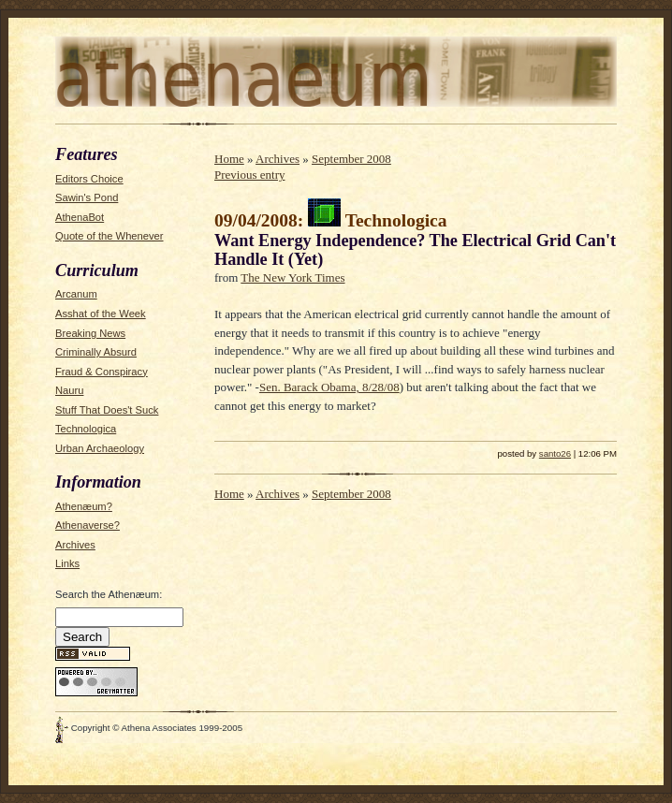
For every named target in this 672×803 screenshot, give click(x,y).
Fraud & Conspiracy (102, 372)
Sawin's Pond (87, 197)
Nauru (69, 390)
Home (229, 159)
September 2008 (351, 159)
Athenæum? (84, 506)
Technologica (86, 429)
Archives (75, 545)
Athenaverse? (88, 525)
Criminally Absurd (96, 352)
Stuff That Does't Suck (107, 410)
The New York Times (292, 277)
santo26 (555, 453)
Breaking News (90, 333)
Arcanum (76, 294)
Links (67, 563)
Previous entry (249, 175)
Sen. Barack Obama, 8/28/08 (329, 387)
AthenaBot (80, 217)
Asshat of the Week (101, 314)
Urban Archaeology (100, 448)
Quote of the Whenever (110, 236)
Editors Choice (89, 179)
